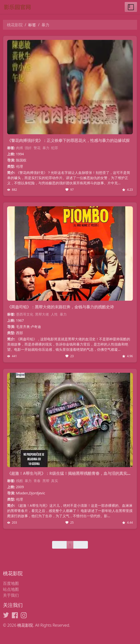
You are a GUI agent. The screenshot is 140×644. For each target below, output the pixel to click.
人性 (54, 314)
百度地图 (11, 583)
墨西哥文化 (25, 314)
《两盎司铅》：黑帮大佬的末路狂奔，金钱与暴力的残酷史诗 (60, 307)
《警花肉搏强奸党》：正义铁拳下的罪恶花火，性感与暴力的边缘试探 (68, 140)
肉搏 (20, 148)
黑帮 (46, 481)
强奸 (28, 148)
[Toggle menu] (131, 7)
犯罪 (55, 148)
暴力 (46, 148)
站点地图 (11, 589)
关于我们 (11, 595)
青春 (37, 481)
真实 (55, 481)
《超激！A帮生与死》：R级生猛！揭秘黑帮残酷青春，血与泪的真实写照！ (73, 473)
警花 (37, 148)
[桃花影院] (35, 7)
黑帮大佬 (42, 314)
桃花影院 (15, 25)
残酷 (20, 481)
